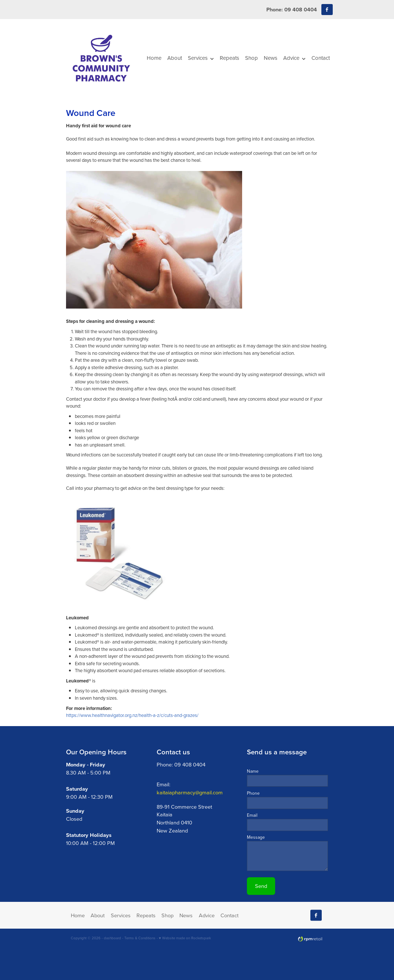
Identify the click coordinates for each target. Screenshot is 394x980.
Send (261, 886)
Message (256, 837)
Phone (253, 793)
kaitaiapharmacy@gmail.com (190, 792)
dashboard (112, 938)
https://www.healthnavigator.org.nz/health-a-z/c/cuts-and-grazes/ (132, 715)
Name (253, 771)
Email (252, 815)
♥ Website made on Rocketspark (185, 938)
